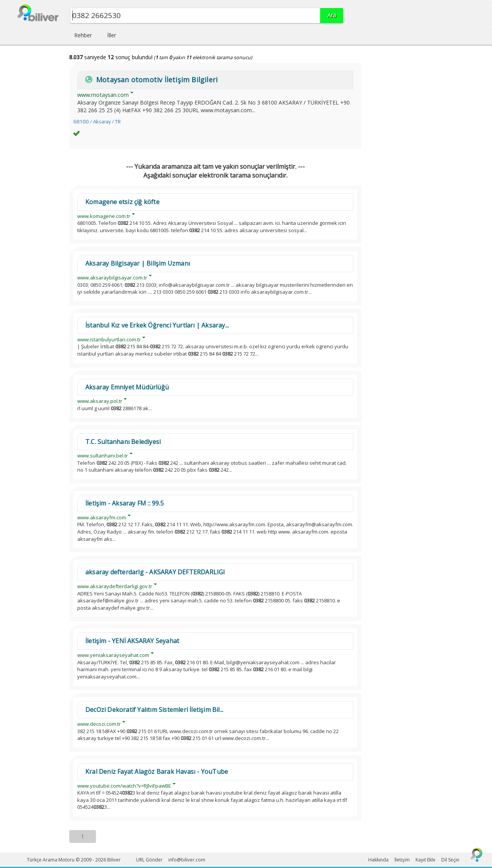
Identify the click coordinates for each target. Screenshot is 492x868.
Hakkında (378, 860)
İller (112, 35)
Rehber (83, 35)
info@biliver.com (187, 860)
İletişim (402, 860)
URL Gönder (149, 860)
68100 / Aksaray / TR (97, 122)
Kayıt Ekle (426, 860)
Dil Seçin (450, 860)
